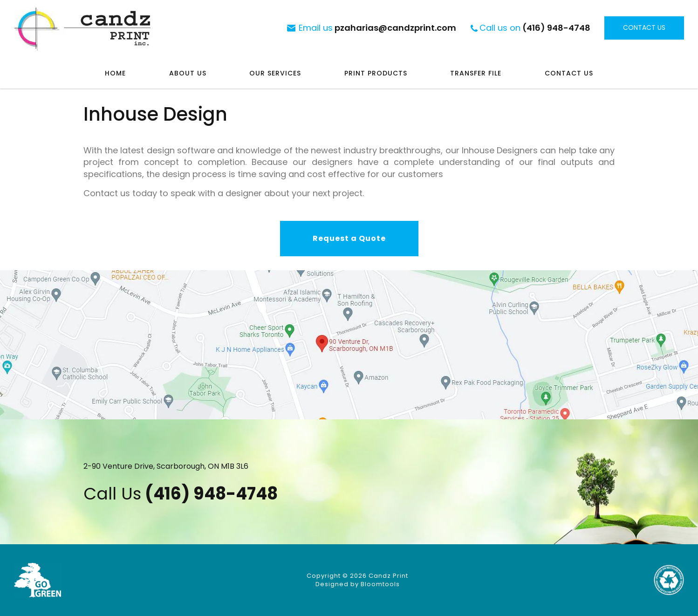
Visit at (349, 345)
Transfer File (476, 73)
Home (115, 73)
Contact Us (569, 73)
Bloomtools (380, 584)
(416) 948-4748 (535, 28)
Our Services (275, 73)
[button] (349, 239)
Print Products (376, 73)
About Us (188, 73)
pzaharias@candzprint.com (377, 28)
